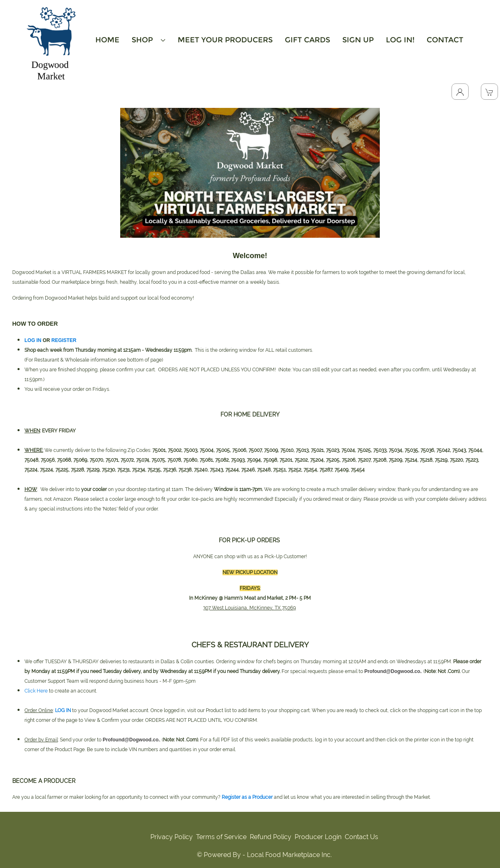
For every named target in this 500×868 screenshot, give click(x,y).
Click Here (36, 691)
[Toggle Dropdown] (460, 92)
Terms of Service (221, 837)
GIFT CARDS (307, 40)
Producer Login (318, 837)
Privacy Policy (172, 837)
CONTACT (445, 40)
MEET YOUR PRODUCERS (225, 40)
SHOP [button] (149, 40)
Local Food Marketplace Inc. (289, 855)
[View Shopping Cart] (489, 92)
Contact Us (361, 837)
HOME (107, 40)
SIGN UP (358, 40)
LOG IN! (400, 40)
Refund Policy (271, 837)
